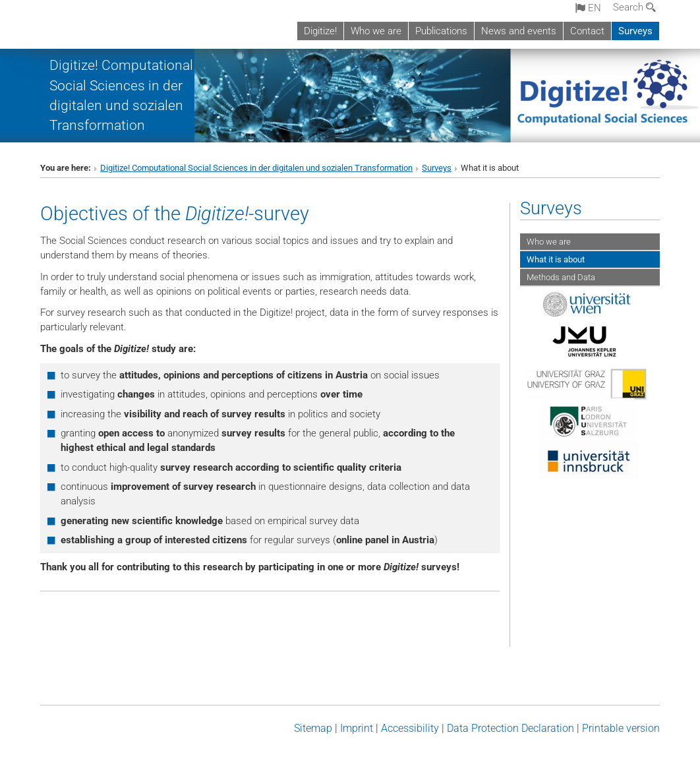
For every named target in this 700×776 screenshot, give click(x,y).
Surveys (635, 31)
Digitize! (320, 31)
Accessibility (410, 728)
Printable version (621, 728)
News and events (519, 31)
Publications (441, 31)
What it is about (556, 259)
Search (634, 7)
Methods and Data (561, 277)
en (588, 8)
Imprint (357, 728)
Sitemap (313, 728)
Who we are (376, 31)
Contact (587, 31)
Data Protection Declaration (510, 728)
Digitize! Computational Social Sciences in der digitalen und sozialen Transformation (256, 168)
